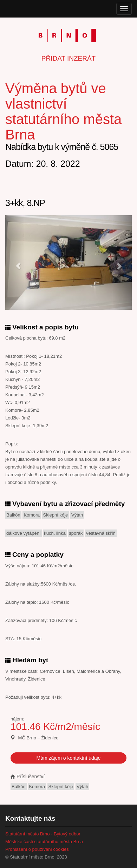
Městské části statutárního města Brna (44, 842)
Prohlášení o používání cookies (37, 849)
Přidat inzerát (68, 58)
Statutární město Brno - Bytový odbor (43, 834)
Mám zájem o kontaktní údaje (69, 758)
